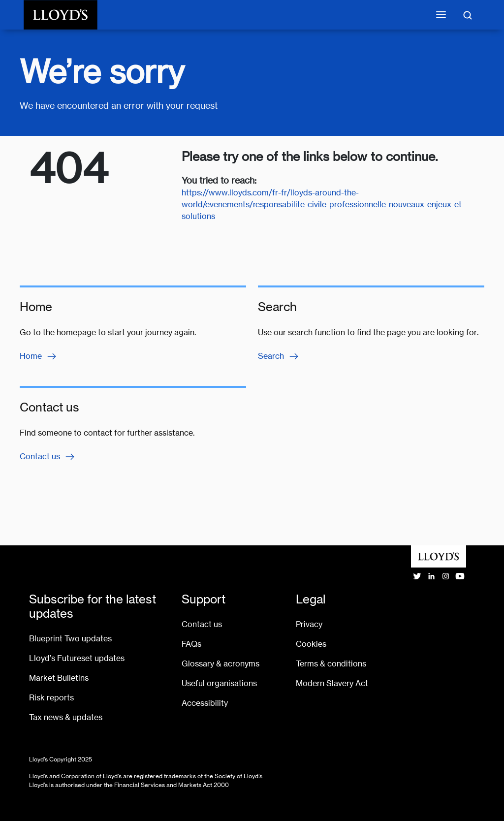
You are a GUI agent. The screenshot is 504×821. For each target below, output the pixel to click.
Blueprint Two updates (70, 639)
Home (39, 356)
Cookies (311, 644)
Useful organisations (219, 683)
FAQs (191, 644)
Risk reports (51, 698)
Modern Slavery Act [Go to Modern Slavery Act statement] (332, 683)
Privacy (309, 624)
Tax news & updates (66, 717)
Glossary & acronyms (220, 664)
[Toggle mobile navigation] (441, 15)
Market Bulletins (59, 678)
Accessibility (205, 703)
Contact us (48, 457)
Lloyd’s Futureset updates (77, 658)
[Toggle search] (468, 15)
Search (279, 356)
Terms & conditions (331, 664)
